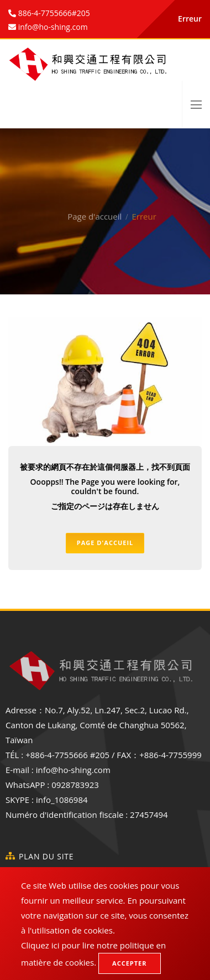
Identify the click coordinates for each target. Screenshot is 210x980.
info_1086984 (62, 800)
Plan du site (46, 856)
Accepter (129, 963)
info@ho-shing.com (73, 770)
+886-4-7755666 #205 (67, 755)
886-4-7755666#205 (53, 13)
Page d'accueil (95, 200)
